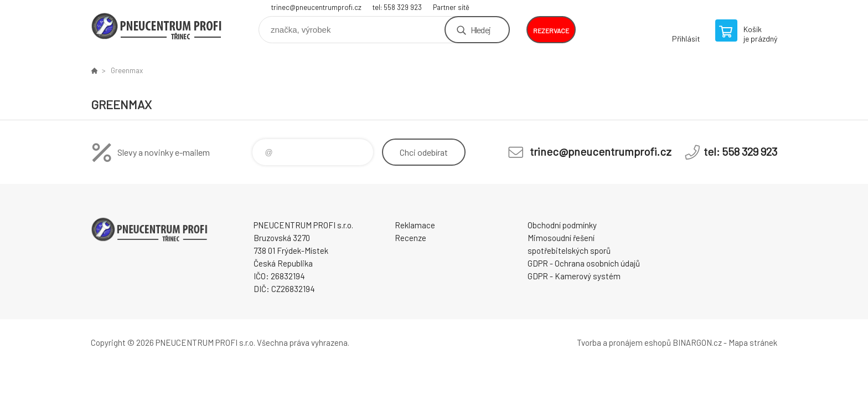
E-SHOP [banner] (157, 26)
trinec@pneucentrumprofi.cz (316, 7)
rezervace (551, 30)
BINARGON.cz (697, 342)
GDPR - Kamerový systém (574, 276)
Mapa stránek (753, 342)
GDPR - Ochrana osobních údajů (584, 263)
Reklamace (415, 225)
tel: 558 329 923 (397, 7)
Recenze (410, 238)
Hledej (480, 30)
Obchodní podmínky (562, 225)
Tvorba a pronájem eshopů (624, 342)
